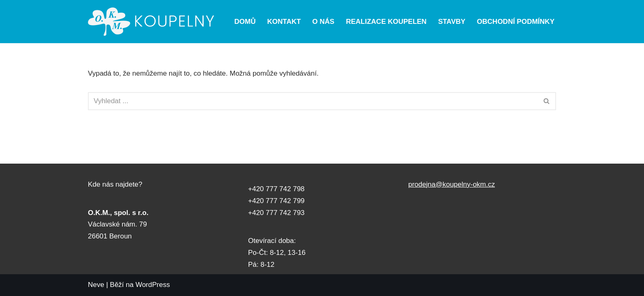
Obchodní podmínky (516, 22)
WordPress (153, 285)
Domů (245, 22)
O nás (323, 22)
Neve (96, 285)
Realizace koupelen (386, 22)
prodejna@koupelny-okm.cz (452, 184)
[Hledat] (313, 101)
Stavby (452, 22)
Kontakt (284, 22)
